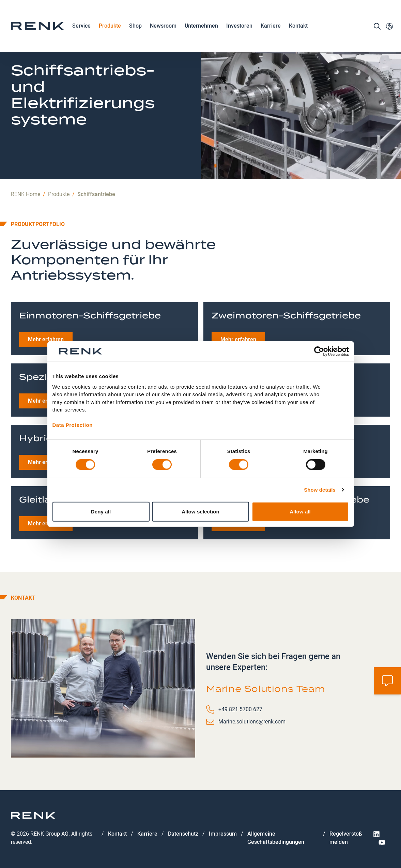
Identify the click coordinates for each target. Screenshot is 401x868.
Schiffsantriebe (96, 194)
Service (81, 26)
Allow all (300, 511)
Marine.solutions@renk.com (252, 722)
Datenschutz (183, 834)
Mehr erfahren (46, 339)
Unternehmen (201, 26)
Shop (135, 26)
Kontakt (298, 26)
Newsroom (163, 26)
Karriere (271, 26)
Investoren (239, 26)
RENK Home (26, 194)
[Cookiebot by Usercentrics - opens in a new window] (319, 351)
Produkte (110, 26)
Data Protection (73, 425)
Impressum (223, 834)
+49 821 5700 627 (240, 709)
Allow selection (200, 511)
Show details (320, 490)
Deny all (101, 511)
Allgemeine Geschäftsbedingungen (276, 838)
